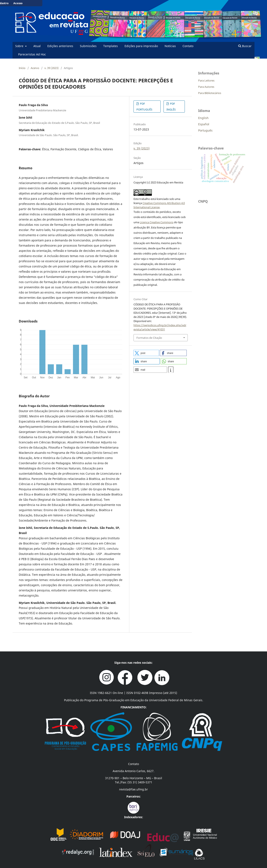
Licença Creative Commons (157, 222)
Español (204, 124)
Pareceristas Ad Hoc (32, 54)
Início (22, 68)
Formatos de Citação (149, 338)
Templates (111, 46)
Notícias (170, 46)
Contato (188, 46)
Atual (37, 46)
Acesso (18, 3)
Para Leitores (206, 80)
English (203, 118)
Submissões (88, 46)
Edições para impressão (141, 46)
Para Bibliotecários (210, 93)
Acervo (35, 68)
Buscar (245, 46)
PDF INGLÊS (171, 107)
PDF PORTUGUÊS (144, 107)
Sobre (20, 46)
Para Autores (206, 87)
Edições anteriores (60, 46)
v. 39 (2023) (52, 68)
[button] (146, 353)
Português (205, 130)
